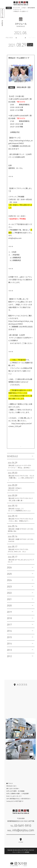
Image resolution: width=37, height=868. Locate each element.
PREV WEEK (9, 38)
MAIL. (21, 834)
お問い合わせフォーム (21, 840)
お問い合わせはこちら (21, 447)
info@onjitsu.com (15, 238)
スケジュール (18, 9)
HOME (9, 8)
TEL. (21, 829)
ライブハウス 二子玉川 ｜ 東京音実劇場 (24, 8)
